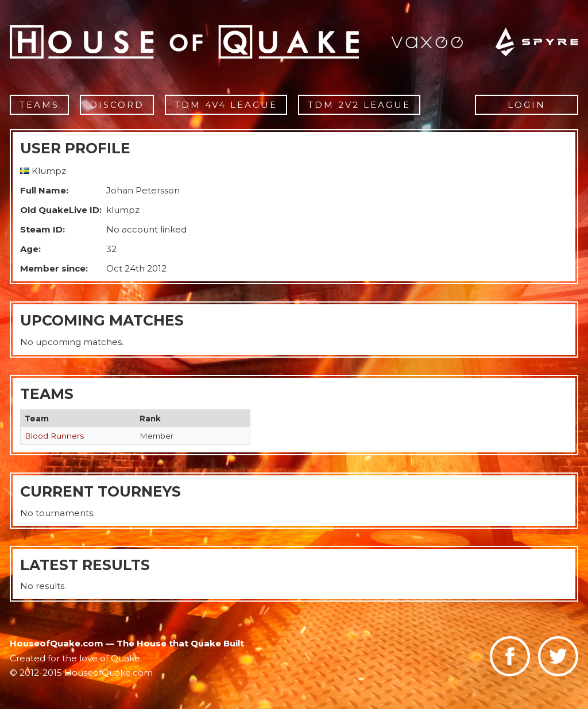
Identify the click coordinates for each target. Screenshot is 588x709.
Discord (117, 105)
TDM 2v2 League (359, 105)
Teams (39, 105)
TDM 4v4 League (226, 105)
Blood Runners (54, 436)
